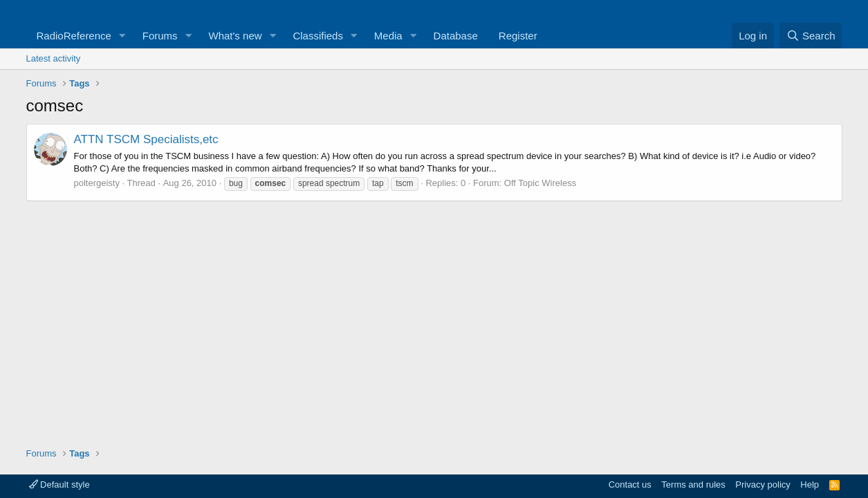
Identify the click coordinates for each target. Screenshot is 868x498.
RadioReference (74, 36)
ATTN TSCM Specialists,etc (146, 139)
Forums (160, 36)
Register (518, 36)
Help (810, 485)
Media (388, 36)
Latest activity (54, 58)
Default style (59, 485)
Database (456, 36)
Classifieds (318, 36)
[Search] (811, 36)
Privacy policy (763, 485)
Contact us (630, 485)
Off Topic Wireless (540, 183)
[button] (122, 36)
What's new (236, 36)
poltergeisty (97, 183)
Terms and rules (693, 485)
